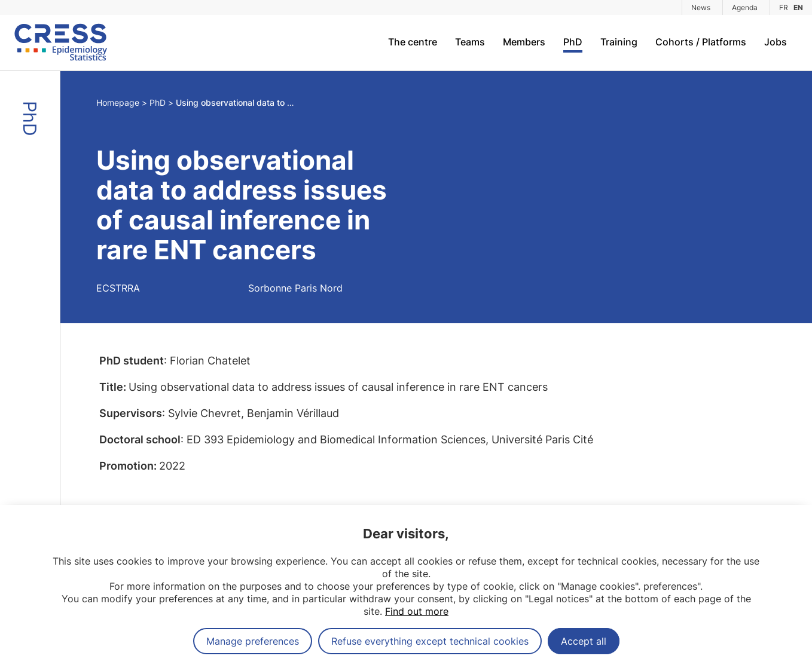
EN (798, 7)
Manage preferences (253, 641)
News (701, 7)
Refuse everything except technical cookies (430, 641)
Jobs (776, 42)
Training (619, 42)
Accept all (584, 641)
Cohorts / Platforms (701, 42)
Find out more (417, 611)
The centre (413, 42)
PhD (573, 42)
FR (784, 7)
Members (524, 42)
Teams (470, 42)
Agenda (745, 7)
